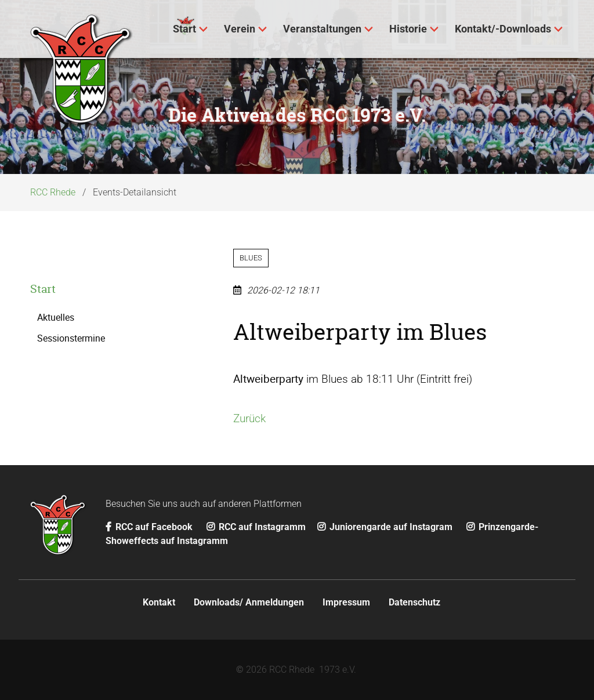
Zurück (249, 418)
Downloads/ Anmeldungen (249, 602)
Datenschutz (414, 602)
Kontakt (159, 602)
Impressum (346, 602)
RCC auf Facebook (150, 527)
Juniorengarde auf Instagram (386, 527)
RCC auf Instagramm (256, 527)
